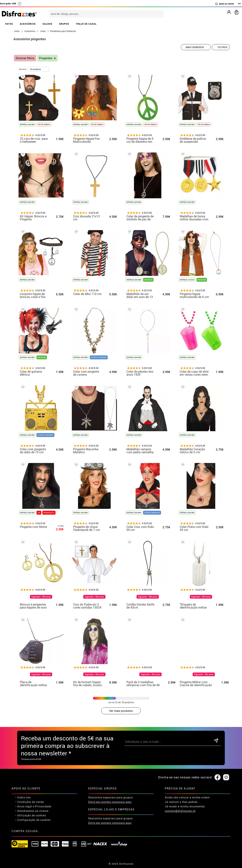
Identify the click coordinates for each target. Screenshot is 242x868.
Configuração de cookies (34, 820)
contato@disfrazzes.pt (180, 811)
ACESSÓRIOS (28, 24)
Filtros (223, 47)
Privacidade (43, 806)
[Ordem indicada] (196, 47)
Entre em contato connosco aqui (110, 802)
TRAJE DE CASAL (86, 24)
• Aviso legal (24, 806)
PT (239, 4)
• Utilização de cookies (31, 815)
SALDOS (47, 24)
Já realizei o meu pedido (181, 802)
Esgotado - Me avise (44, 597)
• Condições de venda (30, 802)
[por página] (39, 69)
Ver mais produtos (121, 711)
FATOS (9, 24)
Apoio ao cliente (224, 4)
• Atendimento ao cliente (32, 811)
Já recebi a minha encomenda (185, 806)
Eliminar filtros (25, 58)
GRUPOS (64, 24)
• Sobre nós (23, 797)
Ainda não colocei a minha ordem (187, 797)
